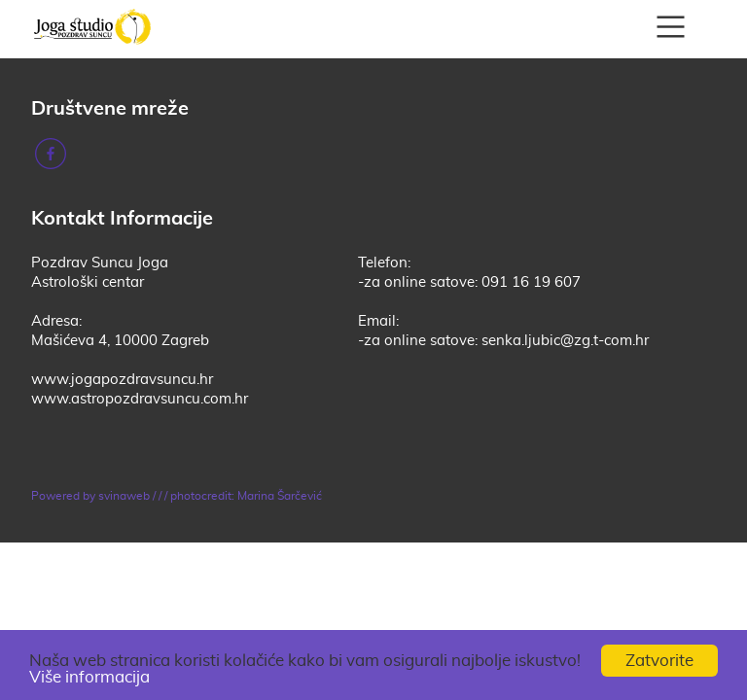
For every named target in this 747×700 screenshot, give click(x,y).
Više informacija (89, 677)
